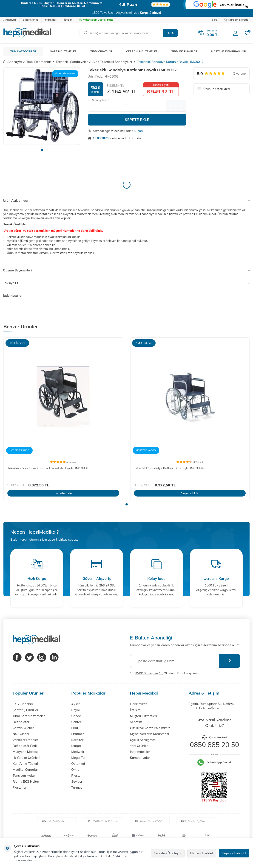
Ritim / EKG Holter (26, 781)
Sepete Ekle (137, 120)
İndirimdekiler (140, 752)
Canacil (77, 716)
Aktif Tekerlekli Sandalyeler (112, 62)
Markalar (51, 20)
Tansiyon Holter (24, 776)
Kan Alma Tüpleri (25, 764)
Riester (76, 776)
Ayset (75, 704)
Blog (215, 20)
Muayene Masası (25, 752)
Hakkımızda (139, 704)
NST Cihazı (21, 734)
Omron (76, 770)
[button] (42, 150)
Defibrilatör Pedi (25, 746)
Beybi (75, 710)
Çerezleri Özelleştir (168, 853)
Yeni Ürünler (139, 746)
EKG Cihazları (23, 704)
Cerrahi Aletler (23, 728)
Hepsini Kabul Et (234, 853)
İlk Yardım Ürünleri (26, 758)
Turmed (77, 787)
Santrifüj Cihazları (26, 710)
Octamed (78, 764)
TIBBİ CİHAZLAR (101, 51)
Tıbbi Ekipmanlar (39, 62)
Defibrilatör (21, 722)
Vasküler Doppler (25, 740)
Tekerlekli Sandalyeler (72, 62)
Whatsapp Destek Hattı (96, 20)
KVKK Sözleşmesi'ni (149, 673)
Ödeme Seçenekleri (126, 270)
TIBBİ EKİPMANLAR (184, 51)
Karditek (77, 740)
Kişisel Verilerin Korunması (149, 734)
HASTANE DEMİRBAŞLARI (229, 51)
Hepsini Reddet (202, 853)
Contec (76, 722)
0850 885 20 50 (214, 745)
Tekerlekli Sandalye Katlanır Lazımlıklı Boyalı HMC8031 (48, 468)
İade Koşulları (126, 296)
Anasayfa (10, 20)
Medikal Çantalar (25, 770)
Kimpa (76, 746)
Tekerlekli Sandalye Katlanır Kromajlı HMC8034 (169, 468)
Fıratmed (78, 734)
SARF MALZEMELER (63, 51)
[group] (42, 106)
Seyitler (77, 781)
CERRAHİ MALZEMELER (142, 51)
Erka (75, 728)
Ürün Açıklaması (126, 201)
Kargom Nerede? (237, 20)
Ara (171, 33)
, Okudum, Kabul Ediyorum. (165, 673)
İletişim (68, 20)
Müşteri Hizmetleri (144, 716)
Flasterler (20, 787)
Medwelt (78, 752)
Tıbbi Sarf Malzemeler (29, 716)
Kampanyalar (140, 758)
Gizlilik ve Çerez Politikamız (150, 728)
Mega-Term (80, 758)
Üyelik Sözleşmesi (143, 740)
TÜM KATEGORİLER (23, 51)
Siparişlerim (30, 20)
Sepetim (136, 722)
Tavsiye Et (126, 283)
